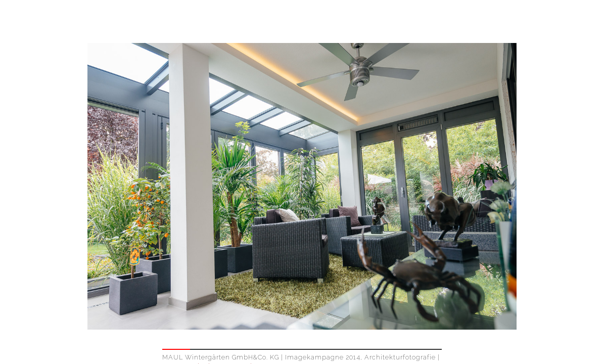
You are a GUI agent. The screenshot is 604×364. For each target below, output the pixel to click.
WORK (522, 22)
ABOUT (568, 22)
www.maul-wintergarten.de (210, 323)
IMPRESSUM (502, 359)
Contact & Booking (332, 335)
